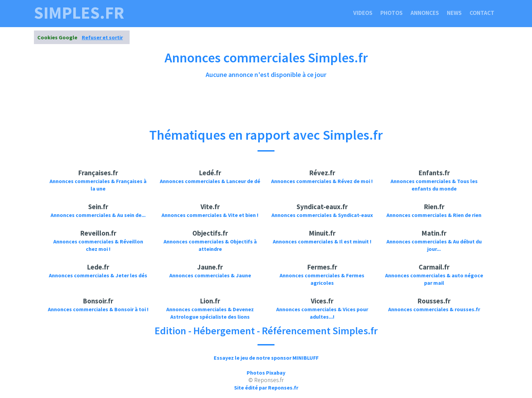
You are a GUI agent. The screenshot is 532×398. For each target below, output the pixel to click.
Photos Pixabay (266, 373)
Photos (392, 13)
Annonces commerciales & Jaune (210, 275)
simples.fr (79, 13)
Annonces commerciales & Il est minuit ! (322, 241)
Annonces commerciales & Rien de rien (434, 215)
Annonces (425, 13)
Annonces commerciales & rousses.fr (434, 309)
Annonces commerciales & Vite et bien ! (210, 215)
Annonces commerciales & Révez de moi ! (322, 181)
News (454, 13)
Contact (482, 13)
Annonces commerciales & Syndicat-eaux (322, 215)
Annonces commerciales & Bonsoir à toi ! (98, 309)
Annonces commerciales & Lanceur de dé (210, 181)
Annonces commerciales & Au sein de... (98, 215)
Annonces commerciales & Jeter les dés (98, 275)
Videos (363, 13)
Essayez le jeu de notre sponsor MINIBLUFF (266, 358)
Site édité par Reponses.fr (266, 387)
